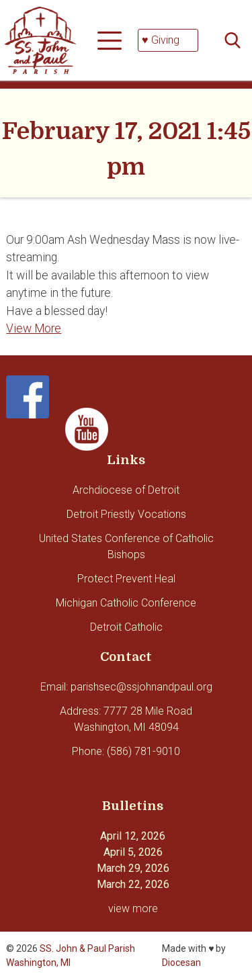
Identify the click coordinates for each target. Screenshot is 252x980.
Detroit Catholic (126, 627)
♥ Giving (161, 40)
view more (133, 908)
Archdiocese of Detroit (126, 490)
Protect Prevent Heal (126, 579)
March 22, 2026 (133, 884)
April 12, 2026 (133, 836)
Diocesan (181, 963)
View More (34, 328)
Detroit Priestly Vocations (126, 514)
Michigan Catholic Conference (126, 603)
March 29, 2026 (133, 868)
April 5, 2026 (133, 852)
